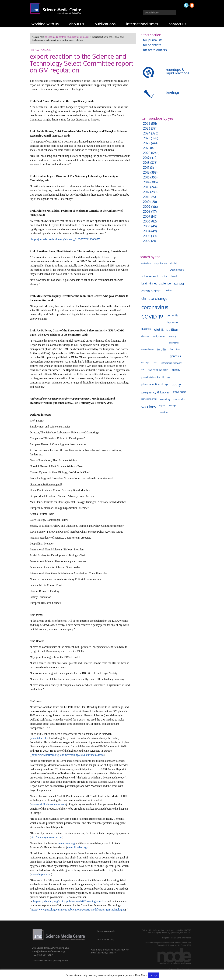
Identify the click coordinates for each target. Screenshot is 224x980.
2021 (146, 148)
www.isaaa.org (67, 843)
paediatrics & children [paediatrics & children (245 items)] (156, 377)
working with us (45, 24)
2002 (147, 241)
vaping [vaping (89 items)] (162, 406)
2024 (147, 133)
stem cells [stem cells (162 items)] (179, 399)
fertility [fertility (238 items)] (162, 349)
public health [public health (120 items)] (180, 392)
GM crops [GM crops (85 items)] (145, 363)
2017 (146, 167)
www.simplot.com (41, 874)
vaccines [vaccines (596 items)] (149, 407)
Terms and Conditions (42, 961)
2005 (147, 226)
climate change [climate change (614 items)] (154, 298)
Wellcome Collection (115, 950)
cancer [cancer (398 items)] (179, 284)
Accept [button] (154, 975)
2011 (146, 197)
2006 (147, 221)
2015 (146, 177)
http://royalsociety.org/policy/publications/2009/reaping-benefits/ (70, 901)
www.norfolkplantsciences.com (48, 804)
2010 (146, 202)
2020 (147, 153)
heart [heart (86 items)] (155, 363)
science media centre (55, 37)
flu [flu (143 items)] (171, 349)
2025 (147, 128)
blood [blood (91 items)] (174, 276)
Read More (141, 975)
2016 (146, 172)
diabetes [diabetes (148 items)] (146, 329)
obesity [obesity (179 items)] (176, 370)
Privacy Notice (61, 961)
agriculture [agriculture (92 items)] (146, 263)
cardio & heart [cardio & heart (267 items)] (151, 291)
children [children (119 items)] (168, 290)
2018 (146, 163)
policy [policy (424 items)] (176, 385)
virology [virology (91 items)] (172, 406)
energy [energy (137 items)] (173, 336)
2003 (147, 236)
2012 (146, 192)
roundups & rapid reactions (178, 71)
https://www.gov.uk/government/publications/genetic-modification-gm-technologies (78, 910)
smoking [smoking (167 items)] (165, 399)
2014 (146, 182)
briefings (173, 92)
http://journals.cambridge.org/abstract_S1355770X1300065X (66, 239)
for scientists (152, 45)
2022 (147, 143)
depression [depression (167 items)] (173, 322)
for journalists (153, 40)
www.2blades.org (77, 847)
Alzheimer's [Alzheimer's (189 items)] (177, 270)
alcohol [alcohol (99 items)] (174, 263)
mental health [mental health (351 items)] (158, 370)
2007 (147, 216)
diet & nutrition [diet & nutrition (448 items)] (166, 329)
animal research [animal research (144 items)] (150, 276)
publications (105, 24)
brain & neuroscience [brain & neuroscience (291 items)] (156, 283)
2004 (147, 231)
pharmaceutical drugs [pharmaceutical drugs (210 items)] (155, 384)
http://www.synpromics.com (46, 837)
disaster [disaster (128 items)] (145, 336)
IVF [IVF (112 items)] (143, 370)
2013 (146, 187)
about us (77, 24)
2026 (147, 123)
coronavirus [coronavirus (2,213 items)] (155, 307)
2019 (146, 158)
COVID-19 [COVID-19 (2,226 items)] (152, 317)
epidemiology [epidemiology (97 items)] (148, 349)
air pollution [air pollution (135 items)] (160, 263)
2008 (147, 211)
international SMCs (142, 24)
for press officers (155, 50)
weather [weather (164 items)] (164, 412)
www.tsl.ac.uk (39, 738)
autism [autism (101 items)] (165, 276)
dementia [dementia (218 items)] (173, 315)
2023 (147, 138)
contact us (177, 24)
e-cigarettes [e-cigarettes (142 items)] (159, 336)
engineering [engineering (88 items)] (174, 343)
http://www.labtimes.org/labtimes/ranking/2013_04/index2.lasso (68, 755)
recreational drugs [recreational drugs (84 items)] (149, 399)
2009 (147, 207)
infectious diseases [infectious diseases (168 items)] (172, 363)
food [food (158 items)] (179, 349)
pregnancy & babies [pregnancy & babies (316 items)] (156, 392)
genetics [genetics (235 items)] (175, 356)
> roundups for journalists (77, 37)
